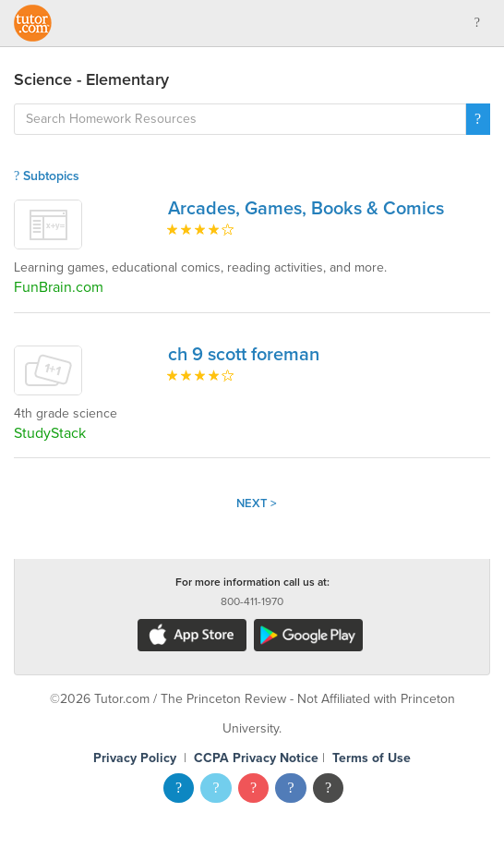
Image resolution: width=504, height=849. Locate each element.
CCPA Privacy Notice (256, 758)
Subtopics (47, 176)
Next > (257, 503)
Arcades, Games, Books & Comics (306, 209)
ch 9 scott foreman (244, 355)
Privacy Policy (135, 758)
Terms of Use (372, 758)
